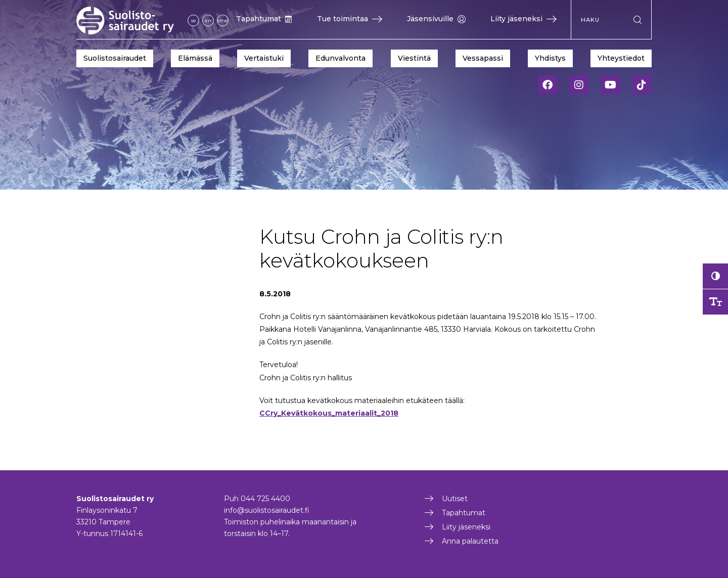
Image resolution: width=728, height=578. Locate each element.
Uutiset (455, 499)
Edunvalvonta (340, 58)
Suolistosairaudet (115, 58)
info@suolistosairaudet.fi (267, 510)
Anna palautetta (470, 541)
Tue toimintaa (350, 19)
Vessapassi (483, 58)
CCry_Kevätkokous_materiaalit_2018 (329, 413)
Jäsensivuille (436, 19)
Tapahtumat (264, 19)
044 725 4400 (265, 499)
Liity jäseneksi (524, 19)
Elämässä (195, 58)
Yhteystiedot (621, 58)
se (194, 20)
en (208, 20)
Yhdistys (550, 58)
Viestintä (414, 58)
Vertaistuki (264, 58)
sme (223, 20)
